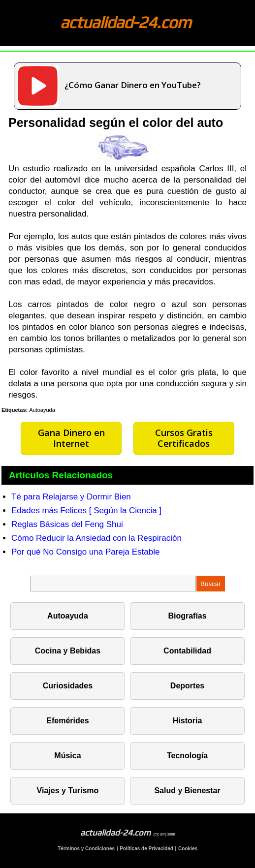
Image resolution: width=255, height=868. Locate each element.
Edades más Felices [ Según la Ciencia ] (86, 511)
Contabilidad (187, 651)
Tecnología (187, 756)
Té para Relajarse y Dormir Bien (71, 497)
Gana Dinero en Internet (71, 438)
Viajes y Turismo (68, 790)
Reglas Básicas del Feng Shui (67, 524)
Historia (188, 721)
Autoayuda (42, 410)
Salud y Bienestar (187, 790)
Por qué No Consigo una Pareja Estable (85, 552)
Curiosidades (68, 686)
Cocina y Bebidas (68, 651)
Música (67, 756)
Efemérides (67, 721)
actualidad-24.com (126, 22)
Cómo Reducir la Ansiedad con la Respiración (96, 538)
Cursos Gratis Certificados (184, 438)
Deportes (187, 686)
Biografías (187, 616)
